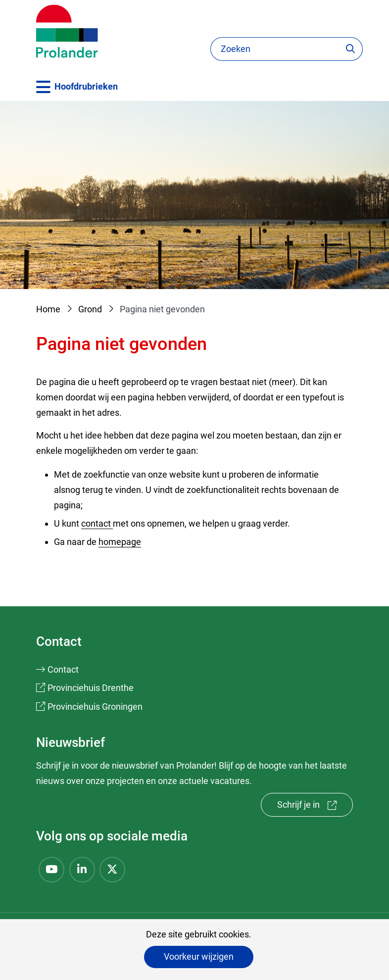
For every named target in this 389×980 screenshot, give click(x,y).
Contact (63, 669)
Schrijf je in (315, 807)
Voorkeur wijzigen (199, 956)
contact (97, 523)
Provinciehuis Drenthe (91, 688)
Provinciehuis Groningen (95, 707)
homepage (120, 542)
